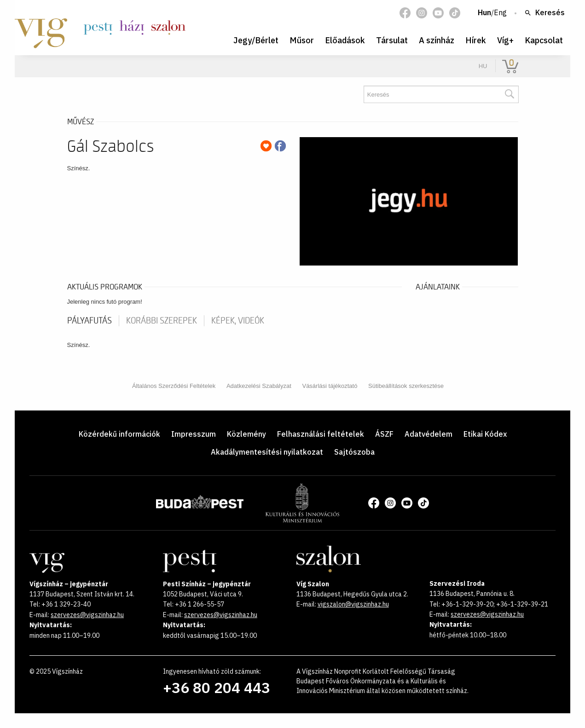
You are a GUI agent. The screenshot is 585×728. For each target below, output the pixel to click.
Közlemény (246, 434)
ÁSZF (384, 434)
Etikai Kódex (485, 434)
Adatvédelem (429, 434)
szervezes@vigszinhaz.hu (87, 615)
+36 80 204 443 (217, 688)
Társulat (392, 40)
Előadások (345, 40)
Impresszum (194, 434)
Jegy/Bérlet (256, 40)
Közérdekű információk (119, 434)
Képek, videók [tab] (238, 321)
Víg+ (505, 40)
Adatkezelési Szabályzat (259, 386)
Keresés (544, 13)
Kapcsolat (544, 40)
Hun (484, 13)
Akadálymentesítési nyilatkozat (267, 452)
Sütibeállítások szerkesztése (406, 386)
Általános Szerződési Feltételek (174, 386)
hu (483, 66)
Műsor (302, 40)
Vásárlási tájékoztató (330, 386)
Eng (500, 13)
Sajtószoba (354, 452)
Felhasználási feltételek (321, 434)
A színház (437, 40)
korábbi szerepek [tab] (162, 321)
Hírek (476, 40)
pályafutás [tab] (90, 321)
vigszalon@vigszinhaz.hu (353, 604)
